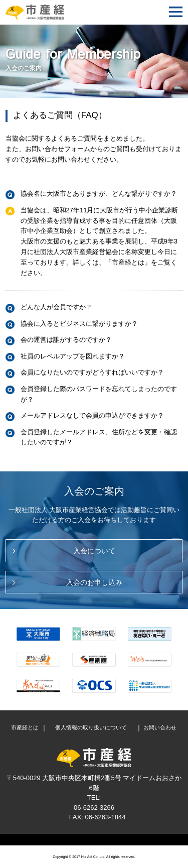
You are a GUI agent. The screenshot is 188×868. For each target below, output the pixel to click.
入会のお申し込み (94, 582)
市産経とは (25, 728)
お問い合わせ (160, 728)
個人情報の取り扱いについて (91, 728)
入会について (94, 551)
